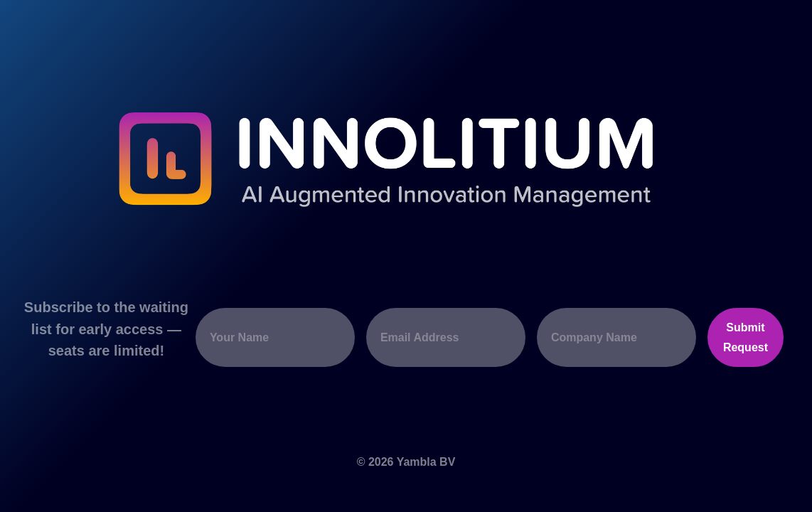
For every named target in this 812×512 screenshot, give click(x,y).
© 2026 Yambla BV (406, 462)
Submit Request (746, 337)
